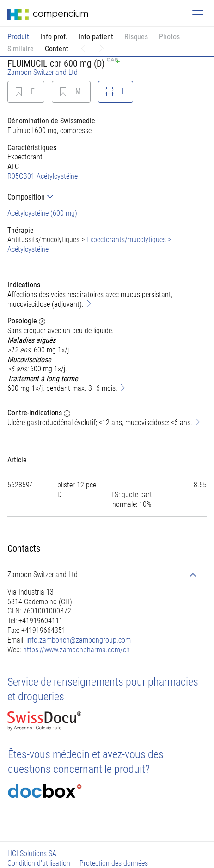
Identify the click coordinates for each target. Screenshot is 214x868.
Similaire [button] (21, 49)
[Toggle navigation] (198, 14)
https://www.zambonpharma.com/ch (76, 650)
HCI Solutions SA (32, 853)
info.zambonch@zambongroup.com (79, 640)
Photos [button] (169, 37)
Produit (18, 37)
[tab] (107, 197)
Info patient (96, 37)
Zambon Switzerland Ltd (43, 72)
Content (57, 49)
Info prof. (54, 37)
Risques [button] (136, 37)
